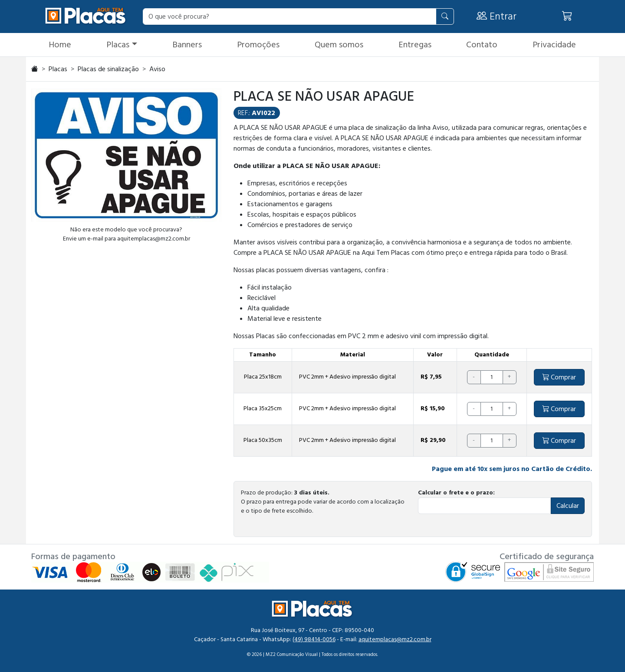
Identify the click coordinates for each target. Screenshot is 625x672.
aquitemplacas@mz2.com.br (395, 639)
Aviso (157, 69)
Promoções (258, 45)
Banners (187, 45)
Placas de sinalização (108, 69)
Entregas (415, 45)
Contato (482, 45)
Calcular (568, 506)
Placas (118, 45)
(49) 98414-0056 (314, 639)
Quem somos (339, 45)
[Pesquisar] (445, 16)
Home (60, 45)
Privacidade (554, 45)
